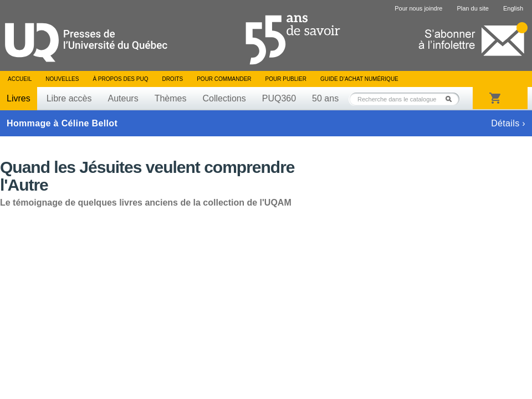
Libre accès (69, 98)
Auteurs (123, 98)
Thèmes (171, 98)
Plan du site (472, 8)
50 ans (325, 98)
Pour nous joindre (418, 8)
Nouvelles (62, 79)
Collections (224, 98)
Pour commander (224, 79)
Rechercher (452, 99)
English (513, 8)
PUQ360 (279, 98)
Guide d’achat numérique (359, 79)
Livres (19, 98)
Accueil (20, 79)
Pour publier (286, 79)
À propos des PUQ (120, 79)
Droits (172, 79)
